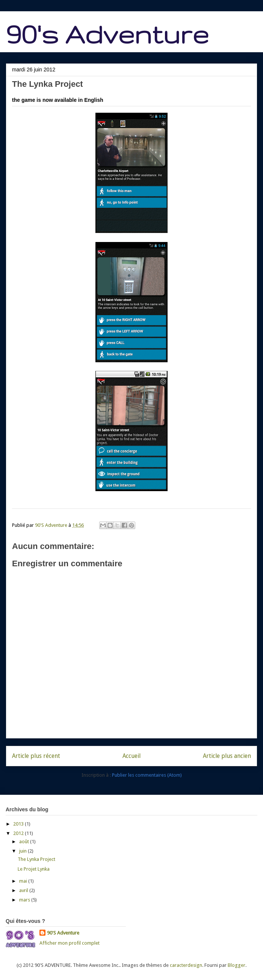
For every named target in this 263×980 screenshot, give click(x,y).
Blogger (237, 965)
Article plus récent (36, 756)
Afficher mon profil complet (70, 943)
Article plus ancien (227, 756)
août (25, 842)
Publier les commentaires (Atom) (147, 775)
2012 (19, 833)
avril (24, 890)
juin (23, 851)
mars (25, 900)
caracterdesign (186, 965)
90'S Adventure (63, 933)
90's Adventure (107, 34)
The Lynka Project (36, 859)
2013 (19, 824)
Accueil (131, 756)
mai (24, 881)
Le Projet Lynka (34, 869)
